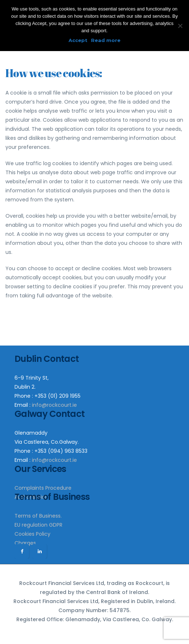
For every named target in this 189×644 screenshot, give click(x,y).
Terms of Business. (38, 516)
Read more (106, 40)
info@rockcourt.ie (54, 405)
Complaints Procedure (43, 488)
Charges (25, 543)
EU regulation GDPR (38, 525)
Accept (78, 40)
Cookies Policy (32, 534)
